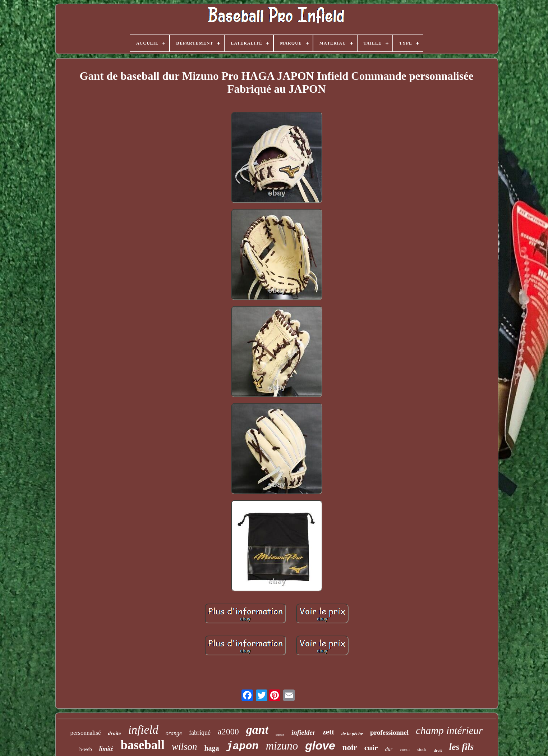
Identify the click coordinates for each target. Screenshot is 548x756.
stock (422, 750)
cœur (280, 734)
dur (389, 749)
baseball (142, 745)
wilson (185, 747)
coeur (405, 749)
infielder (303, 732)
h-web (86, 749)
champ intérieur (449, 730)
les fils (462, 747)
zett (328, 732)
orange (174, 733)
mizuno (282, 746)
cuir (371, 748)
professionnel (389, 732)
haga (211, 748)
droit (438, 750)
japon (243, 746)
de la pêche (352, 734)
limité (106, 749)
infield (143, 730)
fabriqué (200, 733)
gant (257, 730)
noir (350, 748)
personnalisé (86, 733)
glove (320, 746)
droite (115, 733)
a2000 (228, 732)
